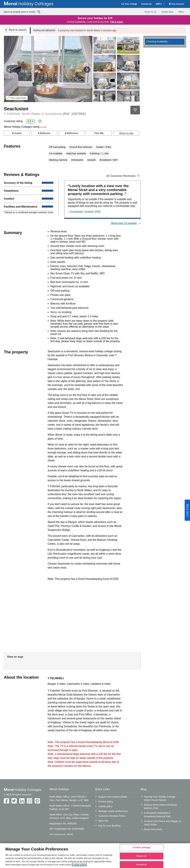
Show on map (126, 133)
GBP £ (160, 4)
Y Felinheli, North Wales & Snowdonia (45, 114)
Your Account (176, 4)
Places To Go (150, 12)
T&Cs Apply (117, 22)
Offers (181, 12)
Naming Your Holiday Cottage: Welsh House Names (160, 798)
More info (103, 821)
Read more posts (153, 829)
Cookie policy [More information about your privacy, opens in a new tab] (79, 865)
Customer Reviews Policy (112, 816)
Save (135, 110)
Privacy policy (106, 802)
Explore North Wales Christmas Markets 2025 (161, 806)
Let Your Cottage (129, 4)
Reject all (141, 856)
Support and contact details (113, 797)
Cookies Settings (142, 847)
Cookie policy (106, 806)
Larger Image (17, 98)
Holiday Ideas (167, 12)
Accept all (142, 864)
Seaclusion (16, 109)
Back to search (18, 30)
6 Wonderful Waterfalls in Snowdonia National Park (157, 815)
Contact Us (146, 4)
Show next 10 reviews (124, 223)
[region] (95, 856)
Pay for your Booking (109, 826)
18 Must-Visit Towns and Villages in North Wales (163, 823)
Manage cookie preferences (113, 811)
